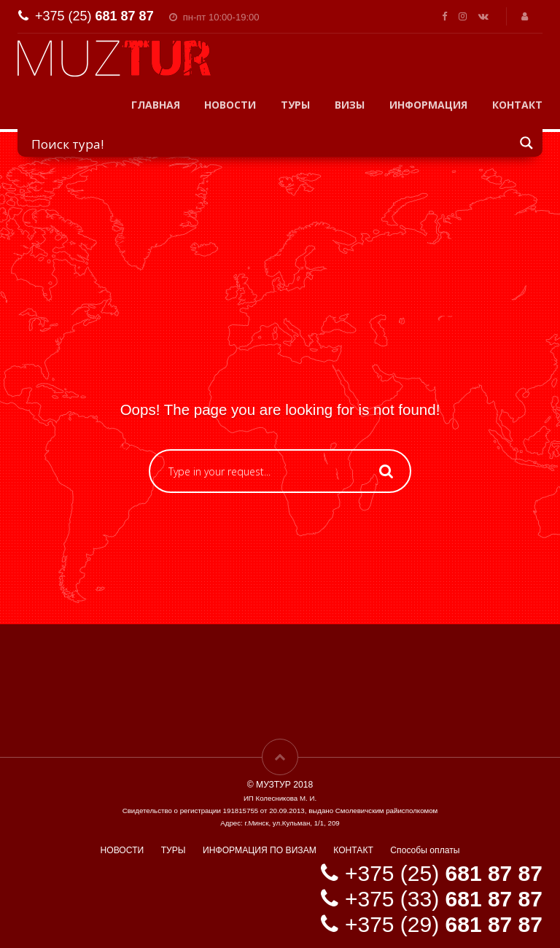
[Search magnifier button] (527, 142)
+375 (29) (444, 924)
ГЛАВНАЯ (156, 105)
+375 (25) (94, 16)
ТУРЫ (295, 105)
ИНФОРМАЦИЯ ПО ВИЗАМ (260, 850)
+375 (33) (444, 899)
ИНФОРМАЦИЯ (428, 105)
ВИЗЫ (350, 105)
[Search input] (271, 143)
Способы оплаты (425, 850)
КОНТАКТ (517, 105)
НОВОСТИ (230, 105)
